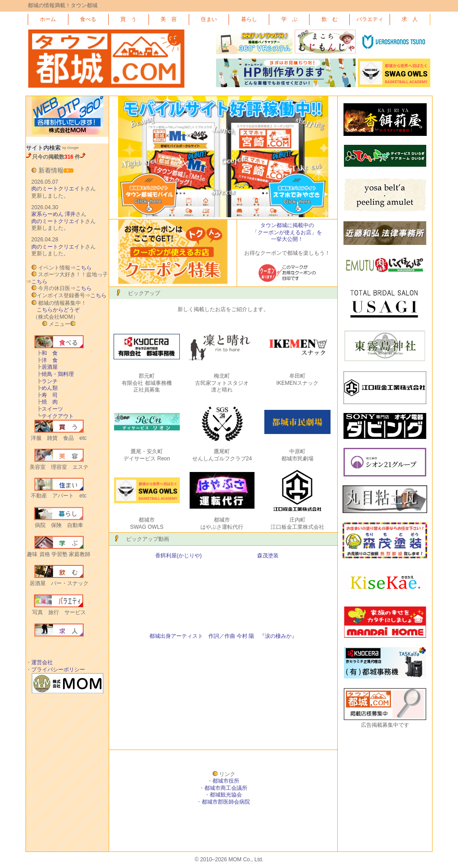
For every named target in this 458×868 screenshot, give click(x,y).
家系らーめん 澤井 (53, 214)
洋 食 (47, 360)
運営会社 (42, 662)
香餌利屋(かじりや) (178, 556)
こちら (84, 268)
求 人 (410, 19)
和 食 (47, 353)
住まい (209, 19)
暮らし (249, 19)
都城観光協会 (226, 795)
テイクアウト (55, 416)
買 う (128, 19)
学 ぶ (289, 19)
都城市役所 (226, 781)
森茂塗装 (268, 556)
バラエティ (370, 19)
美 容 (169, 19)
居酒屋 (47, 367)
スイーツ (50, 409)
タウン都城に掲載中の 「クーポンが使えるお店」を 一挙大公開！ (287, 232)
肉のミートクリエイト (58, 189)
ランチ (47, 381)
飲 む (330, 19)
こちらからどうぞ (58, 310)
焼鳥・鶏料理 (55, 374)
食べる (88, 19)
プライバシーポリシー (58, 670)
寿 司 (47, 395)
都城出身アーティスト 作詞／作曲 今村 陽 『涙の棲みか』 (223, 636)
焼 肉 (47, 402)
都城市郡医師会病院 (226, 802)
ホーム (48, 19)
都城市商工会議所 (226, 788)
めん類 (47, 388)
